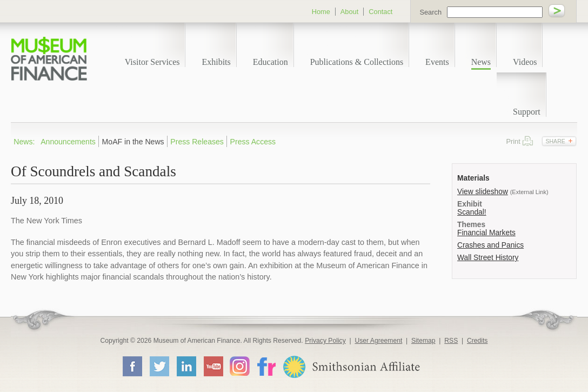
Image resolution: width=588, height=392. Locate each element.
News (481, 62)
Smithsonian (351, 367)
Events (437, 62)
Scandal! (472, 212)
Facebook (132, 366)
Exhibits (216, 62)
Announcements (68, 142)
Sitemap (423, 341)
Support (527, 112)
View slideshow (483, 192)
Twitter (159, 366)
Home (321, 12)
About (349, 12)
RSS (451, 341)
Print (528, 141)
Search (430, 12)
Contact (380, 12)
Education (270, 62)
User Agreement (378, 341)
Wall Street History (488, 258)
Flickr (266, 366)
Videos (525, 62)
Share (555, 141)
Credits (477, 341)
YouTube (213, 366)
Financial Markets (486, 233)
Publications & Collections (357, 62)
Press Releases (197, 142)
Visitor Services (152, 62)
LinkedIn (186, 366)
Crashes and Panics (490, 245)
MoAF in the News (133, 142)
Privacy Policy (325, 341)
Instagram (240, 366)
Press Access (253, 142)
